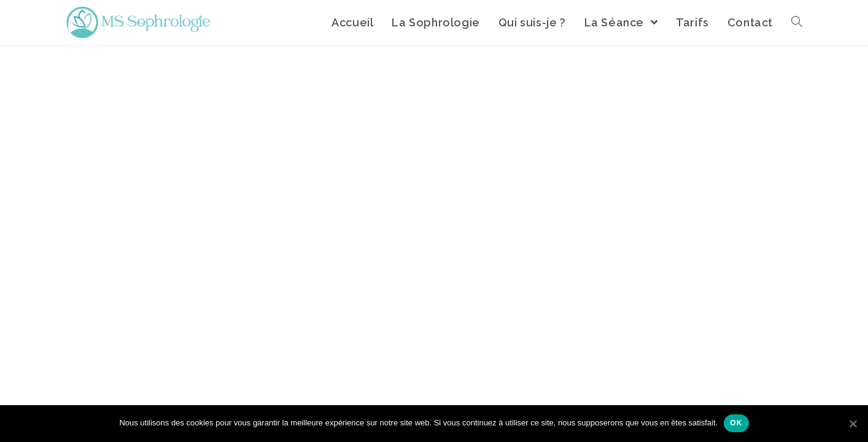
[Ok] (853, 424)
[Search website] (797, 23)
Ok (736, 423)
